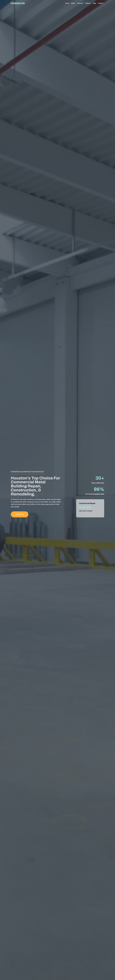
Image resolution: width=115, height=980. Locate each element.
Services (80, 3)
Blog (94, 3)
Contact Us (19, 514)
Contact (101, 3)
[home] (18, 3)
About (73, 3)
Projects (88, 3)
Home (67, 3)
